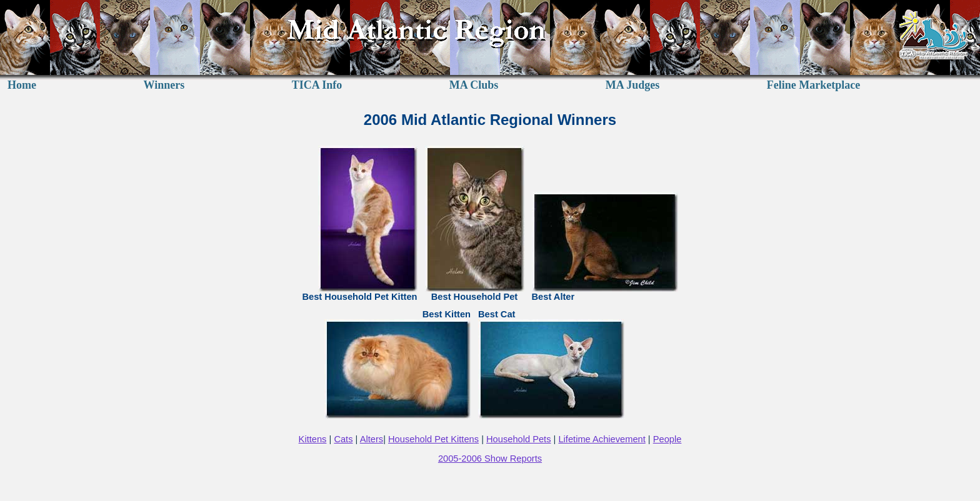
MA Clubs (474, 85)
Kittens (313, 439)
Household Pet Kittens (433, 439)
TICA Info (317, 85)
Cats (343, 439)
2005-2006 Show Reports (490, 459)
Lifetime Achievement (602, 439)
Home (22, 85)
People (667, 439)
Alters (372, 439)
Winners (164, 85)
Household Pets (518, 439)
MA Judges (633, 85)
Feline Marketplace (813, 85)
